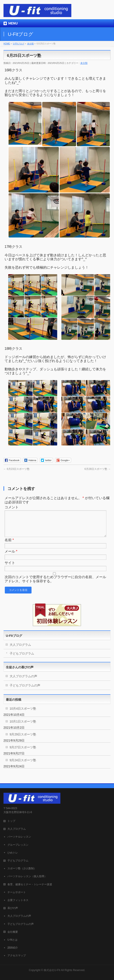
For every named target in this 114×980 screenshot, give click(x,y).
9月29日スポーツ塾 (23, 740)
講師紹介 (13, 947)
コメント (12, 507)
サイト (10, 568)
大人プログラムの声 (23, 681)
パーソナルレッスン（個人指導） (27, 875)
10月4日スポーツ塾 (23, 714)
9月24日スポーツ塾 (23, 765)
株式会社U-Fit (52, 969)
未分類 (84, 63)
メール (11, 557)
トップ (11, 820)
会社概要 (13, 931)
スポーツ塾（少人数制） (22, 868)
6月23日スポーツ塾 (17, 469)
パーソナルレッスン (19, 836)
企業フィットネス (18, 899)
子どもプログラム (22, 659)
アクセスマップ (17, 955)
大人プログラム (20, 650)
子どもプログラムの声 (25, 691)
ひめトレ (13, 852)
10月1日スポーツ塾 (23, 727)
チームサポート (17, 891)
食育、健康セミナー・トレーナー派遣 (30, 884)
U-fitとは (12, 939)
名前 (9, 545)
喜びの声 (13, 907)
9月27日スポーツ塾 (23, 752)
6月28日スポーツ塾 (97, 469)
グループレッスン (18, 844)
